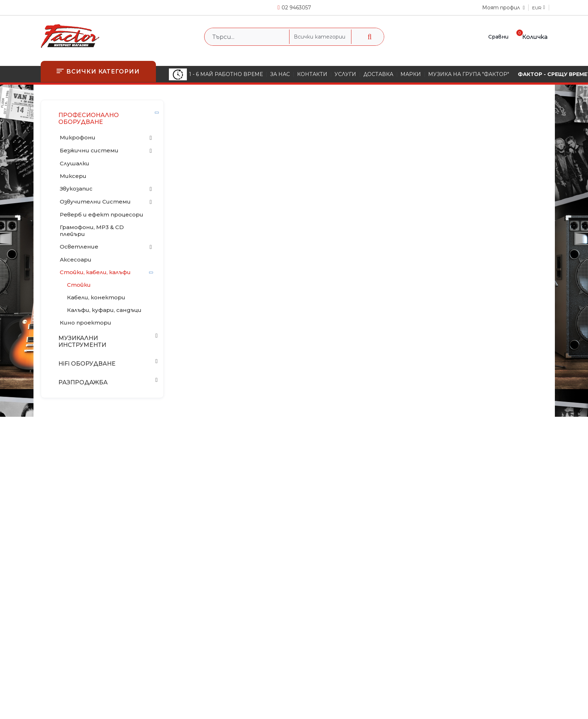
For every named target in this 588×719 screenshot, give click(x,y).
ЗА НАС (280, 74)
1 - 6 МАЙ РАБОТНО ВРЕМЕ (216, 74)
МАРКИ (411, 74)
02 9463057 (296, 8)
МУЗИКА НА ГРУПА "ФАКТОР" (469, 74)
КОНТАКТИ (312, 74)
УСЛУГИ (345, 74)
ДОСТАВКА (378, 74)
